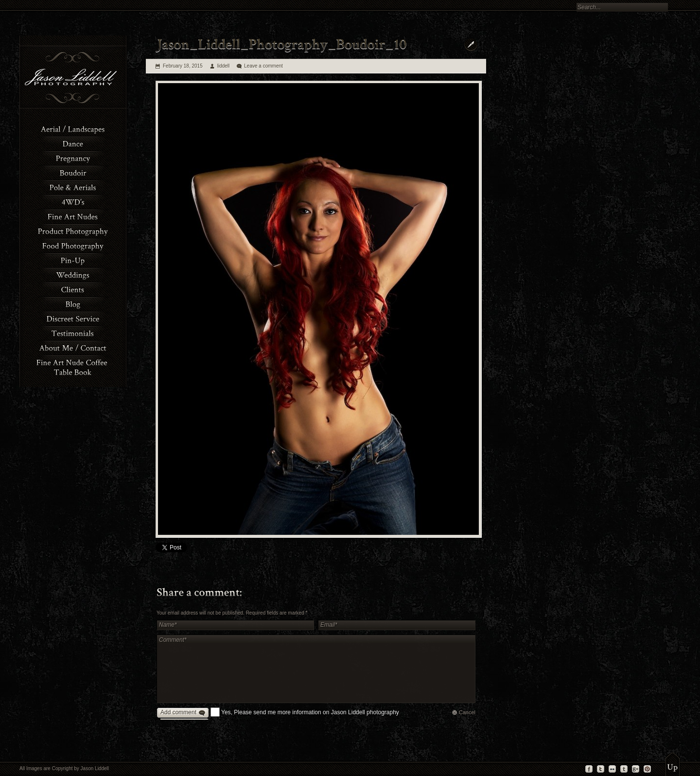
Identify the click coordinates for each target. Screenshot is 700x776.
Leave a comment (263, 66)
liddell (224, 66)
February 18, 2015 (183, 66)
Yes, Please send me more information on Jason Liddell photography (310, 712)
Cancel (467, 712)
